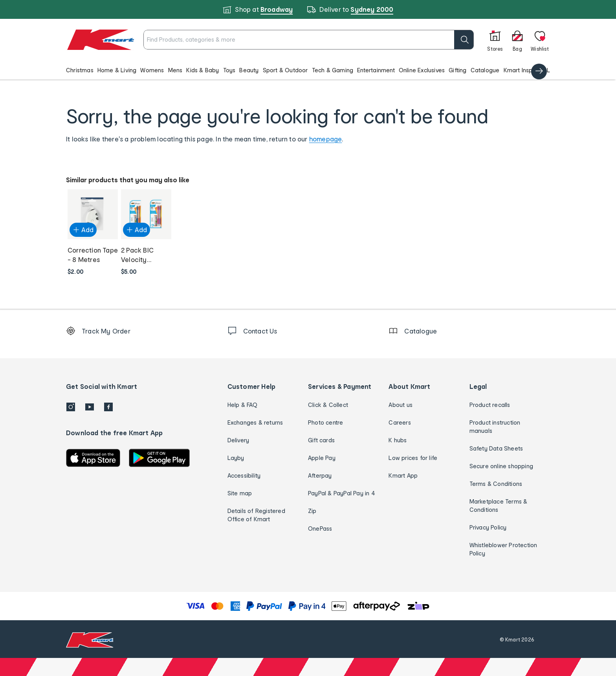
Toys (229, 70)
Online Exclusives (422, 70)
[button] (308, 70)
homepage (326, 139)
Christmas (80, 70)
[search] (436, 40)
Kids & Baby (203, 70)
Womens (152, 70)
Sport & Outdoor (285, 70)
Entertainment (376, 70)
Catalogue (485, 70)
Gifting (457, 70)
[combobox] (294, 40)
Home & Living (117, 70)
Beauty (249, 70)
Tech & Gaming (333, 70)
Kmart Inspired (523, 70)
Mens (175, 70)
